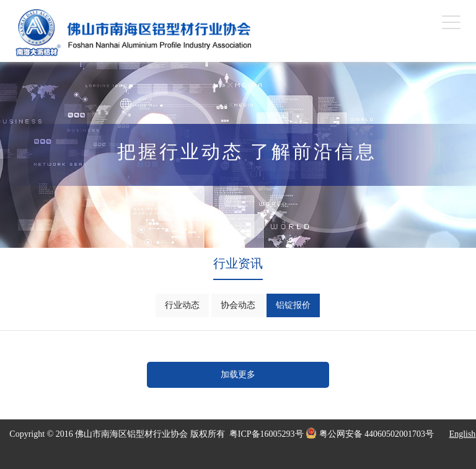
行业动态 (182, 305)
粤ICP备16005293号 (267, 434)
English (463, 434)
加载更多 (238, 375)
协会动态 (238, 305)
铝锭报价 (293, 305)
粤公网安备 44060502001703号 (370, 433)
